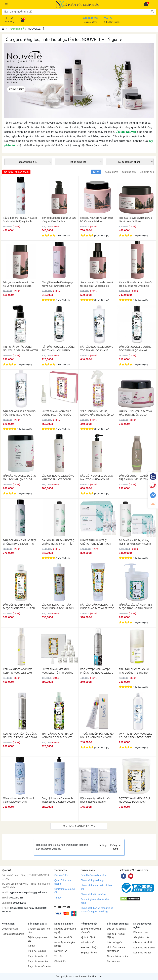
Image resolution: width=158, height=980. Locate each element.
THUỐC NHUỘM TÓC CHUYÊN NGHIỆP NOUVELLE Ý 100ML (97, 736)
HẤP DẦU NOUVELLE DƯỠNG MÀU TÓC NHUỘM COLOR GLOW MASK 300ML (135, 413)
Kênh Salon (8, 924)
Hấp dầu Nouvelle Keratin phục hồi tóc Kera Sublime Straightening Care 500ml (97, 220)
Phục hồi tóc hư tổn (38, 956)
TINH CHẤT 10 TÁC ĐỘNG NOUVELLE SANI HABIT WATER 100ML (21, 349)
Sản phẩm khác (141, 937)
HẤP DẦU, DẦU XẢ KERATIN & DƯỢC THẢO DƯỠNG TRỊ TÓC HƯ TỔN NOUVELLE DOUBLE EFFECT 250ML (97, 607)
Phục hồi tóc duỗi (37, 951)
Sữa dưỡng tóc (115, 942)
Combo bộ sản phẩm (118, 956)
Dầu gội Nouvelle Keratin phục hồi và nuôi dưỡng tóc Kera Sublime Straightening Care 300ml (19, 284)
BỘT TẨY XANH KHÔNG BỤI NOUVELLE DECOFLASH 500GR (134, 800)
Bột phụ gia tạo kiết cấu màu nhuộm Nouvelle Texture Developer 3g (95, 800)
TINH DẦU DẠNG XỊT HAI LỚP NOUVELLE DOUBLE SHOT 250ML (58, 736)
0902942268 (17, 898)
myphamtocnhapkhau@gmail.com (28, 892)
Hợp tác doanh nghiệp (13, 934)
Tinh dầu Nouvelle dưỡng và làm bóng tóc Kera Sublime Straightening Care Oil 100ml (59, 220)
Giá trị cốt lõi (61, 875)
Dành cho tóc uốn (142, 953)
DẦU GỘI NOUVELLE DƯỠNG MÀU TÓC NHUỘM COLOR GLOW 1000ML (97, 478)
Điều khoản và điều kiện (93, 875)
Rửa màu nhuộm (89, 948)
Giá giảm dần (147, 172)
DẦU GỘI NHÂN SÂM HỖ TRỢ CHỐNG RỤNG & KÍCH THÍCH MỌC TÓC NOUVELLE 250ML (19, 542)
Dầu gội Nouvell (126, 132)
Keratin (32, 946)
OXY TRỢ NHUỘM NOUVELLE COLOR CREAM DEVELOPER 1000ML (136, 736)
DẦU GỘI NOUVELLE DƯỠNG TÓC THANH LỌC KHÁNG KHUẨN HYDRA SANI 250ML (135, 349)
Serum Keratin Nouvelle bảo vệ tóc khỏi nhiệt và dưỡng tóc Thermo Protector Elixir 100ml (97, 284)
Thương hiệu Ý (16, 29)
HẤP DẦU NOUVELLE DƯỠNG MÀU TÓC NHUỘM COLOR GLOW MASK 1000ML (19, 478)
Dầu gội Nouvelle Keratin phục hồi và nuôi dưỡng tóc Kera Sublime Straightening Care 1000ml (58, 284)
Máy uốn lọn (61, 951)
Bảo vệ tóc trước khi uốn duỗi (91, 931)
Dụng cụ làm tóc (64, 924)
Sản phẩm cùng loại (118, 924)
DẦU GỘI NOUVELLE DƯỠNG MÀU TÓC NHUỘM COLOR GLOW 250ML (58, 478)
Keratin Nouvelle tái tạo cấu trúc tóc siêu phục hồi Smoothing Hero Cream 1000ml (136, 284)
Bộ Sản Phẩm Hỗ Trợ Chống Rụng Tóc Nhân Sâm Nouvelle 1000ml (135, 542)
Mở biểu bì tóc (88, 942)
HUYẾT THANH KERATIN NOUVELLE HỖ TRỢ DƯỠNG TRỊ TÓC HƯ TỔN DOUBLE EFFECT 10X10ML (58, 671)
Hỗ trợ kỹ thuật (89, 924)
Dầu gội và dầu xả (116, 929)
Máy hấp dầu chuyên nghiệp (65, 931)
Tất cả (96, 172)
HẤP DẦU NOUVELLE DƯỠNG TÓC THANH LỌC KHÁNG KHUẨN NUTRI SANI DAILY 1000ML (97, 349)
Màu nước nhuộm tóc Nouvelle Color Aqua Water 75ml (19, 800)
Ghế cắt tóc (60, 961)
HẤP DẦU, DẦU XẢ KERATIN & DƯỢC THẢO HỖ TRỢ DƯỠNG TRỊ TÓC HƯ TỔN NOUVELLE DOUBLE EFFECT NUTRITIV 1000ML (136, 607)
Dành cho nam (141, 932)
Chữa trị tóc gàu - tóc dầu (39, 931)
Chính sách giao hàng (92, 880)
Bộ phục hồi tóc (89, 953)
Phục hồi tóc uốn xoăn (39, 966)
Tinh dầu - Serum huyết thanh (116, 949)
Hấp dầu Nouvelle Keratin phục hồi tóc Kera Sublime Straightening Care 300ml (135, 220)
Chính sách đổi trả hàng (93, 894)
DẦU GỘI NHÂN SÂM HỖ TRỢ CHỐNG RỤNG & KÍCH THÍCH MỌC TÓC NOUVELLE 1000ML (58, 542)
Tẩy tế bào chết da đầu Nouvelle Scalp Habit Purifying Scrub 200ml (20, 220)
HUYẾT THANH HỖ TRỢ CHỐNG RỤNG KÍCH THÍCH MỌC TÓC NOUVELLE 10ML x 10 (97, 542)
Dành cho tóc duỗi (143, 942)
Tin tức (58, 898)
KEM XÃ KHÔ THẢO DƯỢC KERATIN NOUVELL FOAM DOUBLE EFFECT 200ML (18, 671)
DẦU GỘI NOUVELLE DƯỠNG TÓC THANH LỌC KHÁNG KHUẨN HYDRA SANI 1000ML (19, 413)
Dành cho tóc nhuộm (144, 948)
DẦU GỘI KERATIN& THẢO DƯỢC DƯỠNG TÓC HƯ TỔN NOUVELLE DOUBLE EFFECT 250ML (19, 607)
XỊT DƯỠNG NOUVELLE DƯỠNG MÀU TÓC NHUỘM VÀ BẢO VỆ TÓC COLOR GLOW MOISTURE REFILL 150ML (97, 413)
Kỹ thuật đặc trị (88, 937)
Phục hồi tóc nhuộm (38, 961)
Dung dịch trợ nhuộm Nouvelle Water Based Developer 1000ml (58, 800)
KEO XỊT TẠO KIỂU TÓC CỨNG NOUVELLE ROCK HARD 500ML (21, 736)
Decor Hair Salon (10, 929)
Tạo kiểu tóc (113, 961)
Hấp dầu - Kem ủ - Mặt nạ (116, 936)
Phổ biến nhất (111, 172)
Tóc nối (58, 956)
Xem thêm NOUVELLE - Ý (78, 826)
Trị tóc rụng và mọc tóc (38, 939)
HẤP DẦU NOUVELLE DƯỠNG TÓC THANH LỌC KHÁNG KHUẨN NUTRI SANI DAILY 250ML (58, 349)
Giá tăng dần (129, 172)
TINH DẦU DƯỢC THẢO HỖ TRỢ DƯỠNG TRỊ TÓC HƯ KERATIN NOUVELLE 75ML (134, 671)
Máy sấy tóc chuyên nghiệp (65, 944)
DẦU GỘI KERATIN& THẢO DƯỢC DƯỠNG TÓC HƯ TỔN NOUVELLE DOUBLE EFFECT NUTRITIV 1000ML (58, 607)
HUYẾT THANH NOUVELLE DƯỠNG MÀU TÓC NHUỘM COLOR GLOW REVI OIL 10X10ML (57, 413)
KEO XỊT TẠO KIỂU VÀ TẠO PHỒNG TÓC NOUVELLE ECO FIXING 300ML (97, 671)
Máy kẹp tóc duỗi (63, 937)
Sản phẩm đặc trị (37, 924)
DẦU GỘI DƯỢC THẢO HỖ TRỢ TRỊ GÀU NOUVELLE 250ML (136, 478)
